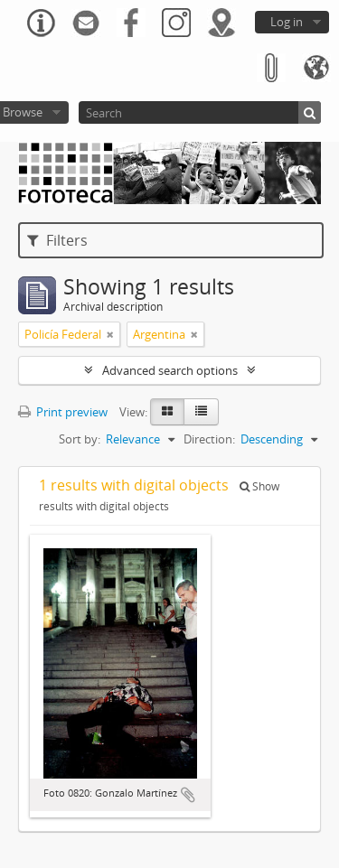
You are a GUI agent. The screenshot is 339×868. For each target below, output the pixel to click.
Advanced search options (170, 370)
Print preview (63, 412)
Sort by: (80, 439)
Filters (57, 240)
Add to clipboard (188, 795)
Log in (287, 22)
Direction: (209, 439)
